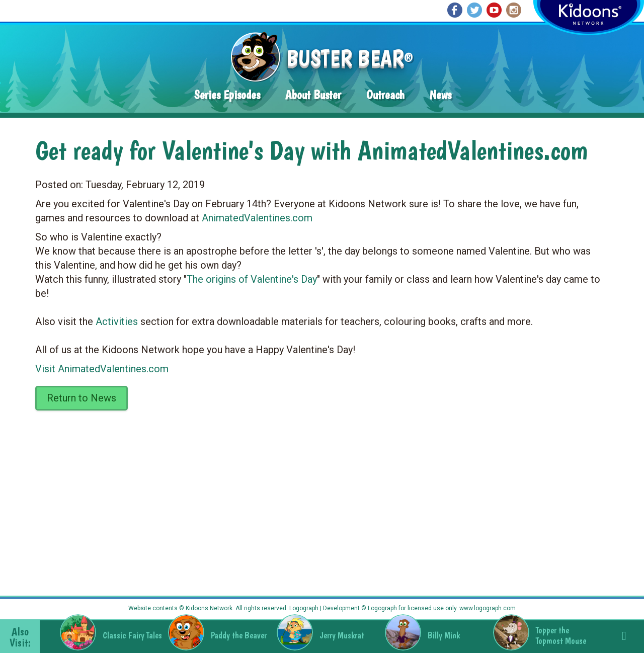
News (440, 95)
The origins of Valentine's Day (252, 279)
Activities (117, 321)
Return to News (82, 398)
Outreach (385, 95)
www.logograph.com (487, 608)
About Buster (313, 95)
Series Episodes (227, 95)
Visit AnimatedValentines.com (102, 369)
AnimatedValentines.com (257, 218)
